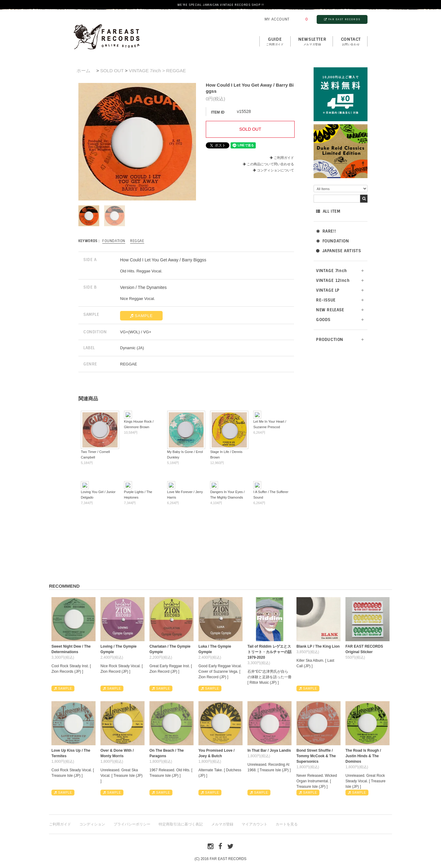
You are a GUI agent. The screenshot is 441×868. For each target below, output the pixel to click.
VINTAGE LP (328, 290)
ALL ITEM (328, 211)
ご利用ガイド (284, 158)
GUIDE (275, 42)
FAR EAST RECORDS (342, 19)
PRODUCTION (330, 340)
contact (351, 42)
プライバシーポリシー (132, 824)
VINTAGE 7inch (332, 271)
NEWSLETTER (312, 42)
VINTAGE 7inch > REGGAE (157, 71)
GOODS (323, 320)
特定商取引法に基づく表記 (181, 824)
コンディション (92, 824)
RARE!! (326, 231)
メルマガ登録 (222, 824)
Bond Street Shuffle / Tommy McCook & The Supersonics (316, 756)
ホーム (83, 71)
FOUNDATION (333, 241)
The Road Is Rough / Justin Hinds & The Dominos (363, 756)
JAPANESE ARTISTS (338, 251)
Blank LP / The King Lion (318, 646)
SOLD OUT (112, 71)
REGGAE (137, 241)
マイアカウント (254, 824)
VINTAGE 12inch (333, 281)
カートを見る (287, 824)
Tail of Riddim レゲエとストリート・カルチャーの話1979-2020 (269, 652)
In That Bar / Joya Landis (269, 750)
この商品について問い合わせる (270, 164)
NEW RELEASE (330, 310)
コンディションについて (273, 170)
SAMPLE (141, 316)
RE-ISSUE (326, 300)
